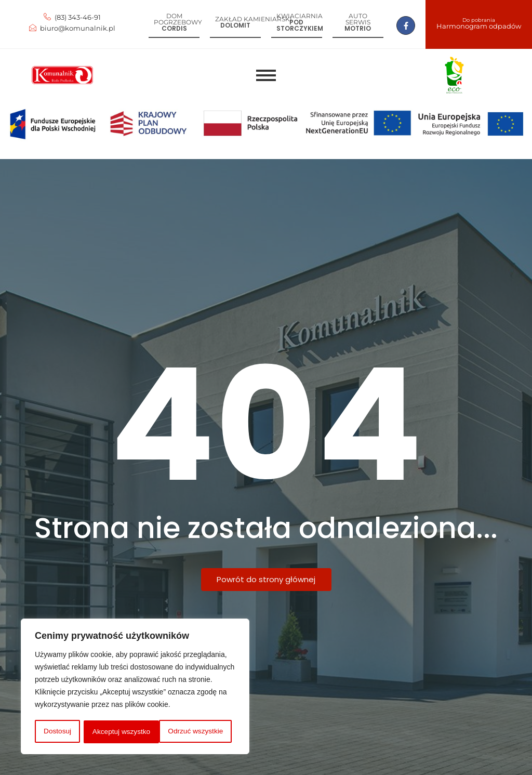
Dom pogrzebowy (178, 19)
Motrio (358, 28)
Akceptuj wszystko (197, 732)
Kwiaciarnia (300, 16)
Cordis (174, 28)
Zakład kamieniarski (254, 19)
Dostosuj (57, 732)
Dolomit (235, 25)
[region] (135, 687)
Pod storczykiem (300, 25)
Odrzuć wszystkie (120, 732)
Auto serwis (358, 19)
